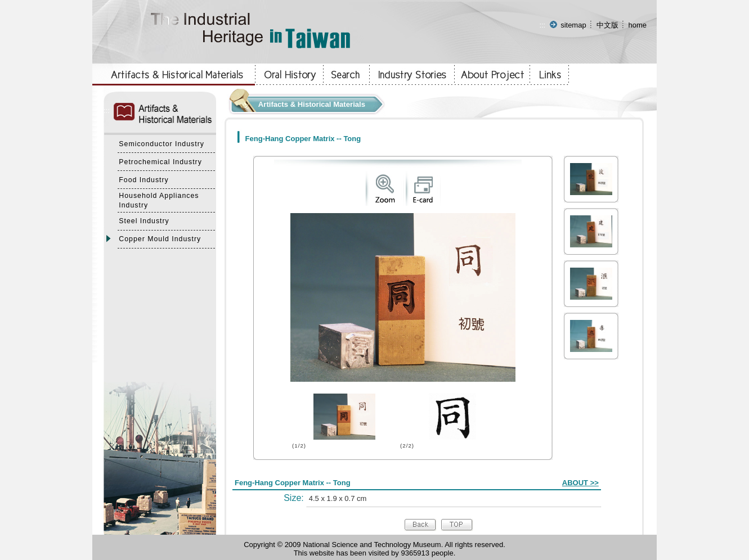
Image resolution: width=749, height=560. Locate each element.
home (637, 25)
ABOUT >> (580, 483)
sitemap (573, 25)
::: (542, 25)
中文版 (607, 25)
